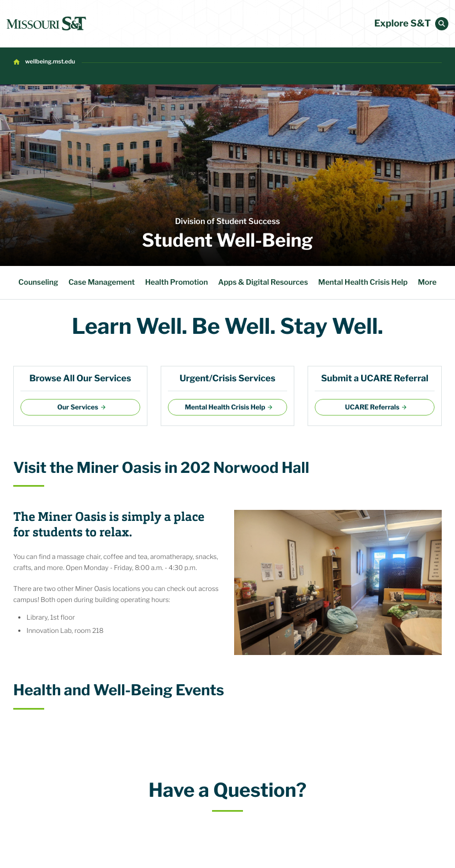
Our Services (78, 407)
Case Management (102, 283)
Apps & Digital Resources (263, 283)
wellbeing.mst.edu (50, 62)
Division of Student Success (227, 221)
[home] (46, 24)
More (427, 283)
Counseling (38, 283)
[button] (442, 24)
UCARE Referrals (372, 407)
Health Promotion (177, 283)
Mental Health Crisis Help (363, 283)
